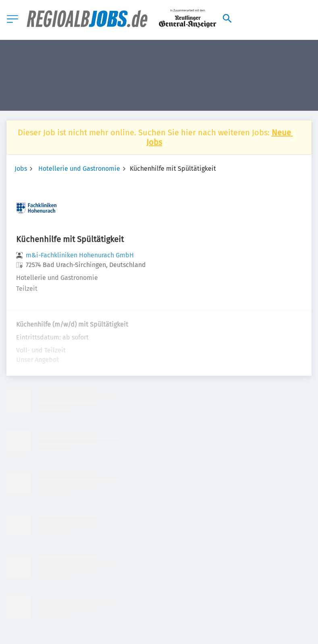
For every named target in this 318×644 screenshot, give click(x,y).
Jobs (21, 169)
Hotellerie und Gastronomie (79, 169)
